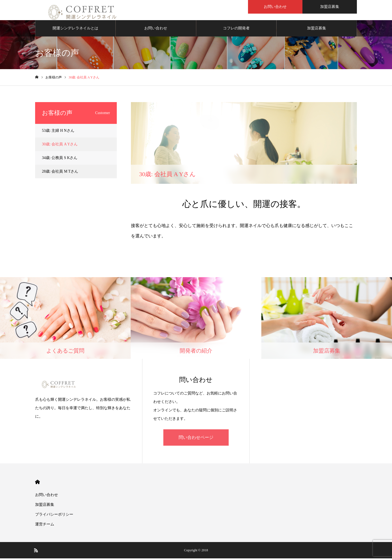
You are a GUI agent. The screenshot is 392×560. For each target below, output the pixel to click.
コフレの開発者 (236, 30)
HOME (37, 484)
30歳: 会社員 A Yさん (60, 146)
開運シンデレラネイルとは (75, 30)
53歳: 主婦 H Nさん (58, 132)
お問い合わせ (275, 7)
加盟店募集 (330, 7)
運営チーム (45, 526)
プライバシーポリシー (54, 516)
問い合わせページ (196, 439)
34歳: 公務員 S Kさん (60, 159)
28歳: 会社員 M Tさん (60, 173)
